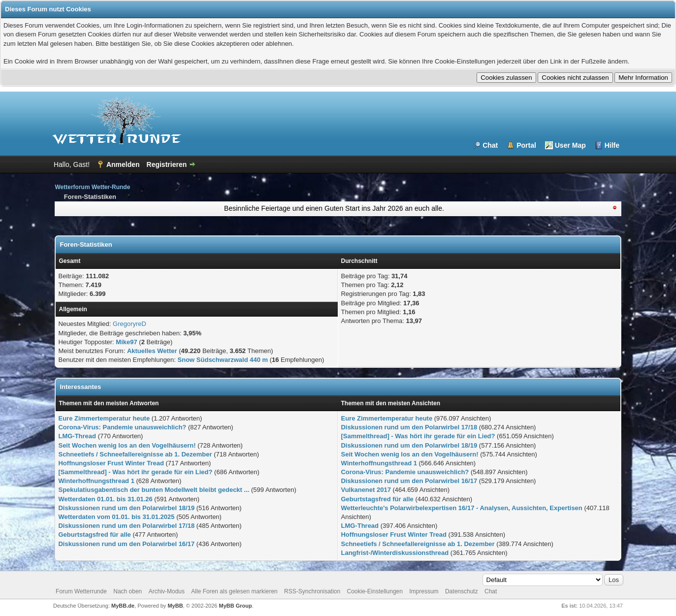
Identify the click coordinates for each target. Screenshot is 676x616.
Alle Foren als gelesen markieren (234, 591)
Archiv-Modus (167, 591)
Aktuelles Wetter (152, 351)
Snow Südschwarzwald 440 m (223, 360)
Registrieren (167, 164)
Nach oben (128, 591)
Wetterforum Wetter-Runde (92, 187)
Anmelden (123, 164)
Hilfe (612, 145)
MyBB (175, 606)
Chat (490, 145)
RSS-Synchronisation (312, 591)
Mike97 (126, 342)
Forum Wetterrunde (81, 591)
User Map (570, 145)
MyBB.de (123, 606)
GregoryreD (129, 324)
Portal (526, 145)
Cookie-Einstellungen (375, 591)
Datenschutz (462, 591)
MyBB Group (236, 606)
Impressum (424, 591)
